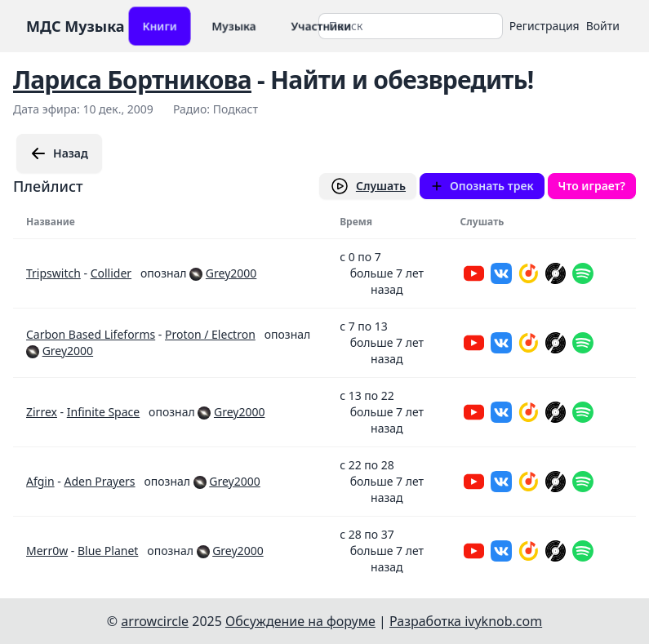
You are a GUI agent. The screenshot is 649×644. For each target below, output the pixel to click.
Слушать (368, 186)
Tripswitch (53, 273)
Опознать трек (482, 186)
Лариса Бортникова (132, 80)
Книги (160, 26)
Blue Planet (108, 551)
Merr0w (47, 551)
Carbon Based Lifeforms (91, 334)
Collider (111, 273)
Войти (603, 26)
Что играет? (592, 186)
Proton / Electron (210, 334)
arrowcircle (155, 621)
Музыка (234, 26)
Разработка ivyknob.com (466, 621)
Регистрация (545, 26)
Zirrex (42, 412)
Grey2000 (231, 273)
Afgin (40, 481)
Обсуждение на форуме (300, 621)
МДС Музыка (76, 26)
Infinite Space (103, 412)
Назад (59, 153)
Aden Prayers (99, 481)
